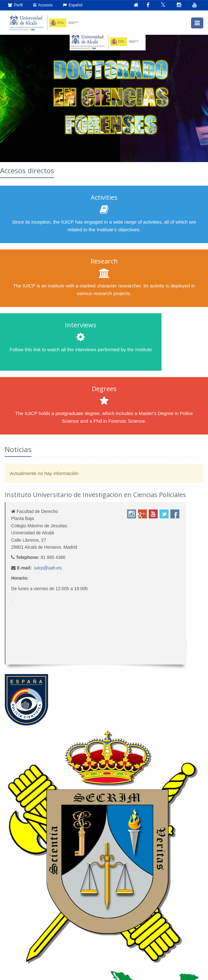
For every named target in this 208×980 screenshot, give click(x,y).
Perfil (15, 5)
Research (104, 261)
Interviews (81, 325)
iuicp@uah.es (48, 568)
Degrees (104, 389)
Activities (104, 197)
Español (73, 5)
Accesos (43, 5)
